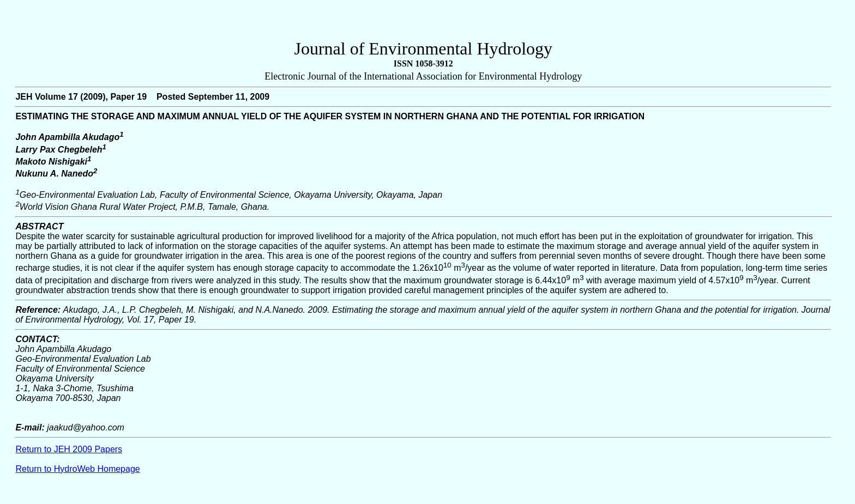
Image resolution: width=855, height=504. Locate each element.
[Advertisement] (423, 22)
